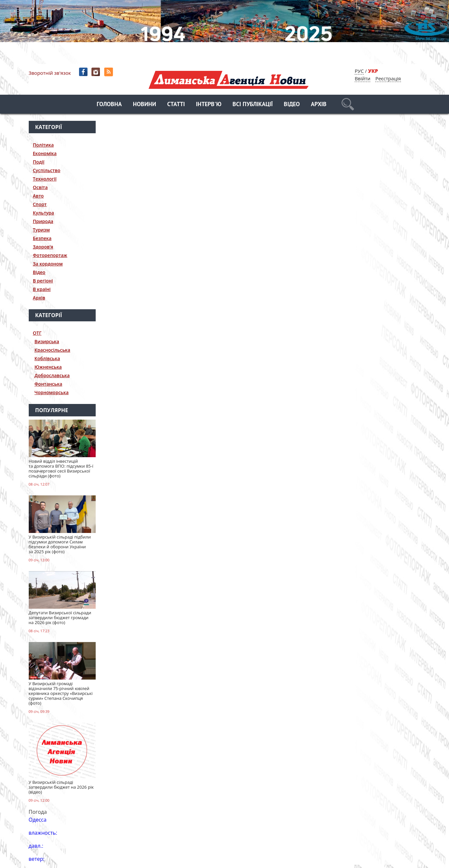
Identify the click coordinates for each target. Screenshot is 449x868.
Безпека (42, 238)
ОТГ (37, 333)
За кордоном (48, 264)
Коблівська (47, 358)
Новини (144, 105)
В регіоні (43, 281)
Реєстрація (388, 78)
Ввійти (362, 78)
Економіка (45, 153)
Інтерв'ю (209, 105)
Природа (43, 221)
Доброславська (52, 375)
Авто (38, 196)
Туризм (41, 230)
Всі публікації (253, 105)
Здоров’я (43, 247)
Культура (44, 213)
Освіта (40, 187)
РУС (359, 71)
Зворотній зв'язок (50, 73)
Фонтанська (48, 384)
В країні (42, 289)
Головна (109, 105)
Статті (176, 105)
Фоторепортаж (50, 255)
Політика (43, 145)
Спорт (40, 204)
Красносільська (53, 350)
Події (39, 162)
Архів (319, 105)
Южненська (48, 367)
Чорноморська (52, 392)
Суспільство (47, 170)
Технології (45, 179)
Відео (292, 105)
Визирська (47, 341)
